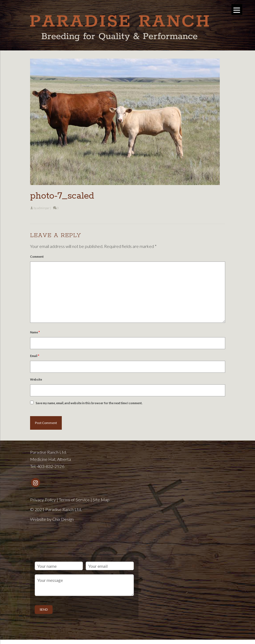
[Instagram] (35, 483)
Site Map (101, 500)
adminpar (43, 208)
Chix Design (63, 519)
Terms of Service (74, 500)
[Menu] (237, 9)
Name (35, 332)
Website (36, 379)
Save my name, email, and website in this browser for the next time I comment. (89, 403)
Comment (37, 256)
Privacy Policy (43, 500)
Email (35, 356)
